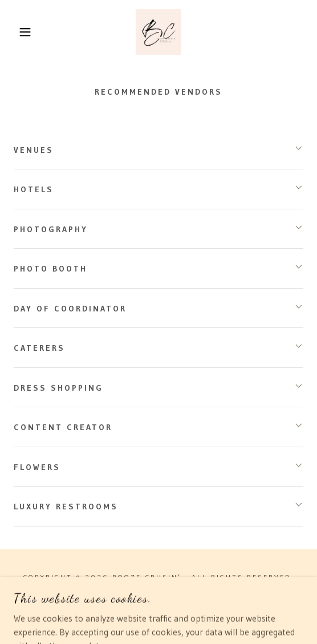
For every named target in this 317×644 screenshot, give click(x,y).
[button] (22, 32)
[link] (158, 32)
